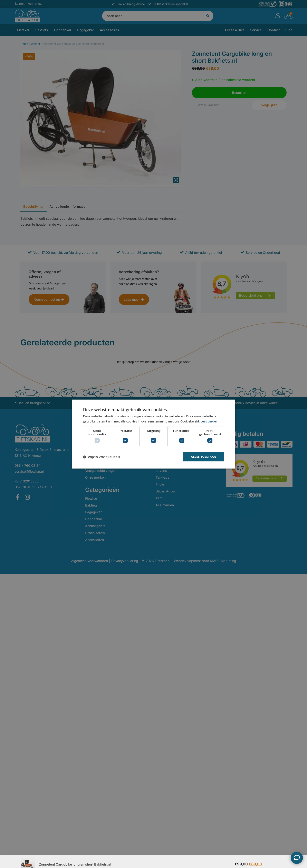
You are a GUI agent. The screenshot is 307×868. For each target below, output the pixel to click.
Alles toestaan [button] (204, 457)
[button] (102, 457)
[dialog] (153, 434)
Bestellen (276, 858)
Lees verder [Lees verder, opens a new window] (209, 421)
